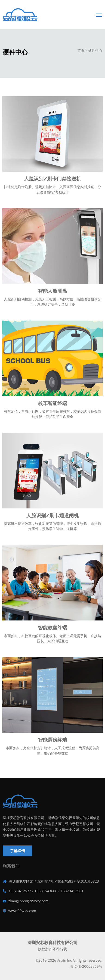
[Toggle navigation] (99, 13)
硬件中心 (95, 50)
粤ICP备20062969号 (86, 966)
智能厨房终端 (52, 740)
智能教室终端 (52, 628)
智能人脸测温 (52, 291)
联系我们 (11, 866)
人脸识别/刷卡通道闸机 (52, 516)
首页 (81, 50)
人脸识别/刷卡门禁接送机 (53, 179)
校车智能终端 (52, 403)
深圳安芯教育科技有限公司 (52, 942)
